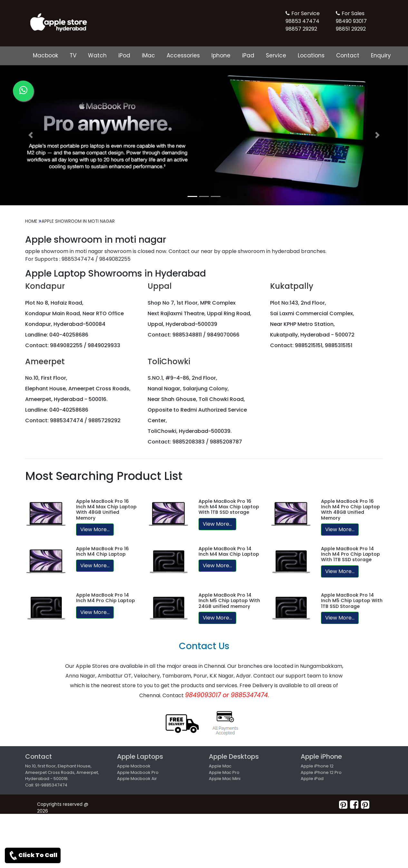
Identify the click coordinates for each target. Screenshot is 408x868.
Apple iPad (312, 779)
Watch (97, 55)
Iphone (221, 55)
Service (276, 55)
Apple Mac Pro (224, 772)
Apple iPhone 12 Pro (321, 772)
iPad (248, 55)
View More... (95, 529)
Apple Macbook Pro (138, 772)
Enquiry (381, 55)
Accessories (183, 55)
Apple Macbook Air (137, 779)
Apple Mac (220, 766)
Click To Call (33, 855)
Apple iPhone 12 (317, 766)
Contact (348, 55)
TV (73, 55)
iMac (148, 55)
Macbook (45, 55)
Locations (311, 55)
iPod (124, 55)
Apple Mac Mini (225, 779)
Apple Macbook (134, 766)
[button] (31, 135)
